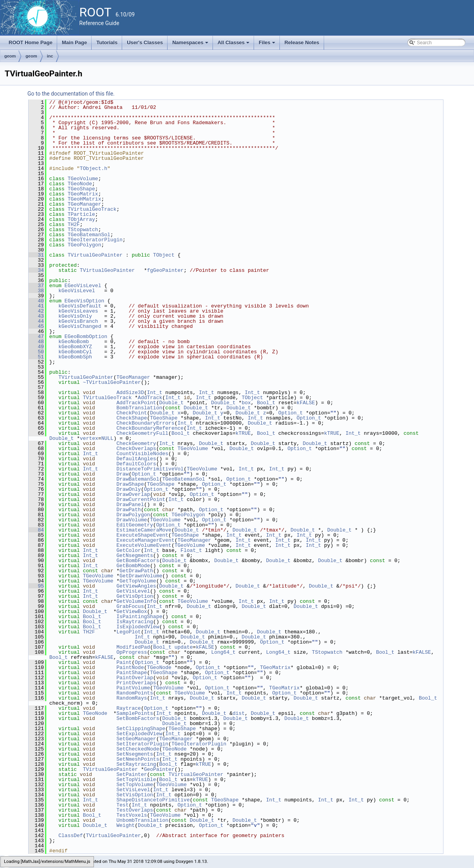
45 (36, 326)
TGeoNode (80, 184)
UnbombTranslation (142, 820)
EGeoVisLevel (83, 286)
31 (36, 255)
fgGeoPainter (165, 270)
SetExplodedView (139, 734)
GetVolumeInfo (136, 601)
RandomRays (132, 698)
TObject (164, 255)
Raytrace (128, 708)
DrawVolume (132, 520)
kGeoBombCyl (75, 352)
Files (268, 45)
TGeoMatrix (83, 194)
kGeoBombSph (75, 357)
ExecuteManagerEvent (145, 540)
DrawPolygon (133, 515)
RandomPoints (135, 693)
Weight (125, 825)
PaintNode (130, 667)
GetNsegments (135, 555)
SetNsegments (135, 754)
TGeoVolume (83, 179)
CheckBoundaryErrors (145, 423)
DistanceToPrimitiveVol (150, 469)
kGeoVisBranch (78, 321)
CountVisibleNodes (142, 454)
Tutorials (107, 42)
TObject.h (94, 168)
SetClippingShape (141, 729)
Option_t (290, 413)
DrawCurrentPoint (141, 499)
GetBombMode (133, 566)
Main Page (74, 42)
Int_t (154, 392)
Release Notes (302, 42)
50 (36, 352)
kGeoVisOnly (75, 316)
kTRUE (243, 433)
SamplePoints (135, 713)
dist (239, 713)
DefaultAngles (136, 459)
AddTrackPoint (136, 403)
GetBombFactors (138, 561)
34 (36, 270)
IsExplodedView (138, 627)
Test (122, 805)
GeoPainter (159, 769)
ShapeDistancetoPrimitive (153, 800)
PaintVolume (133, 688)
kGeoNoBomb (74, 342)
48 (36, 342)
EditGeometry (135, 525)
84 (36, 530)
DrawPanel (130, 505)
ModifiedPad (133, 647)
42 (36, 311)
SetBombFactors (138, 718)
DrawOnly (128, 489)
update (184, 647)
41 (36, 306)
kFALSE (306, 403)
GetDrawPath (136, 571)
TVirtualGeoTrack (92, 209)
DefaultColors (136, 464)
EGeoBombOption (86, 336)
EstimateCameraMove (144, 530)
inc (50, 56)
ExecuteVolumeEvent (144, 545)
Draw (122, 474)
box (246, 403)
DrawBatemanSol (138, 479)
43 (36, 316)
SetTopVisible (136, 779)
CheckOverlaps (136, 448)
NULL (107, 438)
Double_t (171, 403)
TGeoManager (85, 204)
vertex (89, 438)
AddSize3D (130, 392)
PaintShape (132, 673)
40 (36, 301)
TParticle (81, 214)
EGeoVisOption (84, 301)
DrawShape (130, 484)
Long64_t (223, 652)
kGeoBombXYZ (75, 347)
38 (36, 291)
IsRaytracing (135, 622)
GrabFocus (130, 606)
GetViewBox (132, 611)
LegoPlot (128, 632)
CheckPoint (132, 413)
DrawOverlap (133, 494)
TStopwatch (83, 230)
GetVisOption (135, 596)
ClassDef (70, 835)
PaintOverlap (135, 678)
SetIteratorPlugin (142, 744)
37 (36, 286)
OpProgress (132, 652)
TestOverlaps (135, 810)
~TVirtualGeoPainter (112, 382)
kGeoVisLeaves (78, 311)
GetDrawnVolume (141, 576)
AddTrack (150, 398)
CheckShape (132, 418)
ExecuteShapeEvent (142, 535)
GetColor (128, 550)
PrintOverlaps (136, 683)
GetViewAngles (136, 586)
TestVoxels (132, 815)
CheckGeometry (136, 443)
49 (36, 347)
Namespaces (191, 45)
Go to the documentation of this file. (71, 94)
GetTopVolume (138, 581)
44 (36, 321)
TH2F (74, 224)
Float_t (191, 550)
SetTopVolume (135, 785)
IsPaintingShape (139, 617)
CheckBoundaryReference (150, 428)
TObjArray (81, 219)
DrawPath (128, 510)
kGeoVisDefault (80, 306)
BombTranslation (139, 408)
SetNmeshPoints (138, 759)
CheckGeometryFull (142, 433)
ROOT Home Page (31, 42)
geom (10, 56)
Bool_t (266, 403)
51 (36, 357)
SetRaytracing (136, 764)
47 (36, 336)
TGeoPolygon (85, 245)
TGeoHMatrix (85, 199)
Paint (124, 662)
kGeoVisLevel (77, 291)
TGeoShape (81, 189)
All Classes (234, 45)
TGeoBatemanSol (89, 235)
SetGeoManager (136, 739)
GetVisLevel (133, 591)
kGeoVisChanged (80, 326)
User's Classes (145, 42)
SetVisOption (135, 795)
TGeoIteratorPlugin (95, 240)
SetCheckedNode (138, 749)
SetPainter (132, 774)
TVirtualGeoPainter (95, 255)
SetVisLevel (133, 790)
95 (36, 586)
